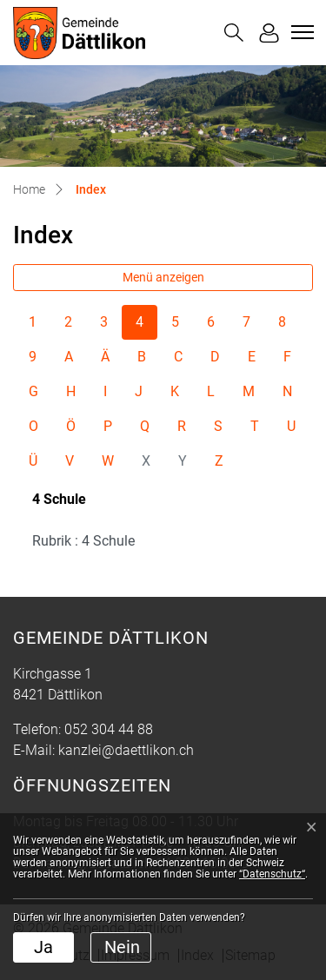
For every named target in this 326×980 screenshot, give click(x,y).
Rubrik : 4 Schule (83, 541)
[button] (234, 33)
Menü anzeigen (163, 277)
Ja (43, 947)
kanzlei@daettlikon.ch (126, 750)
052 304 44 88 (109, 729)
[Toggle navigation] (300, 32)
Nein (122, 947)
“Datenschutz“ (272, 874)
